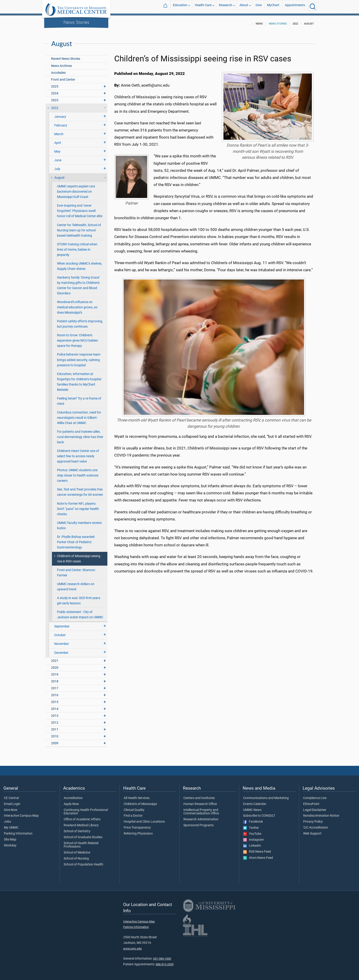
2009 (55, 740)
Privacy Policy (313, 819)
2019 (55, 672)
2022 (55, 105)
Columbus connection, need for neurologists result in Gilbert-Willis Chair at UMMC (79, 415)
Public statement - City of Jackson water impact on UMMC (80, 612)
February (61, 123)
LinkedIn (252, 843)
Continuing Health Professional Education (86, 809)
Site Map (10, 837)
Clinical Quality (134, 807)
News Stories (76, 22)
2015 (55, 699)
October (60, 632)
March (59, 131)
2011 (55, 727)
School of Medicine (77, 850)
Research (226, 7)
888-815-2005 (165, 962)
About (244, 7)
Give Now (11, 807)
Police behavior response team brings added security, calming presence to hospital (79, 357)
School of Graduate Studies (83, 835)
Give (259, 7)
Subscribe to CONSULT (259, 813)
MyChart (273, 7)
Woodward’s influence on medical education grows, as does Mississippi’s (77, 305)
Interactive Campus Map (21, 813)
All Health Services (137, 795)
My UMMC (11, 825)
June (58, 157)
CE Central (11, 795)
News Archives (61, 63)
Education (180, 7)
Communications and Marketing (266, 795)
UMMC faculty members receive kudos (79, 523)
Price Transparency (137, 825)
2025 (55, 84)
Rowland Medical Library (81, 823)
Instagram (253, 837)
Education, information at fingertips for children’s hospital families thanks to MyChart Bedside (79, 379)
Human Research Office (200, 801)
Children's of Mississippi (140, 801)
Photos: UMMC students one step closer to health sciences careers (78, 473)
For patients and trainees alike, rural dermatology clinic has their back (80, 434)
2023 (55, 97)
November (62, 641)
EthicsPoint (311, 801)
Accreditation (73, 795)
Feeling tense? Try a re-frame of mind (79, 398)
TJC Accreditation (316, 825)
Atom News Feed (258, 855)
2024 (55, 91)
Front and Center (63, 77)
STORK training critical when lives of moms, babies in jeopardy (77, 247)
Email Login (12, 801)
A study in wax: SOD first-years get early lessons (79, 598)
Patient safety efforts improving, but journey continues (80, 321)
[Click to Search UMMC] (313, 7)
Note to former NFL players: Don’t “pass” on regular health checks (78, 506)
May (57, 149)
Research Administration (201, 817)
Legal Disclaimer (315, 807)
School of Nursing (76, 856)
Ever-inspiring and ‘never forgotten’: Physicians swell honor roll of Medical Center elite (80, 208)
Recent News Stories (66, 56)
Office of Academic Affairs (82, 817)
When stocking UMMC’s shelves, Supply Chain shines (80, 263)
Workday (10, 843)
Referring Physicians (138, 831)
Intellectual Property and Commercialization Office (201, 809)
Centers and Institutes (199, 795)
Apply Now (71, 801)
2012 (55, 720)
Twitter (251, 825)
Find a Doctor (133, 813)
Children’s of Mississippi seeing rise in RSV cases (79, 556)
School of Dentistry (77, 829)
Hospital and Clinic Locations (144, 819)
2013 (55, 713)
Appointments (295, 7)
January (60, 114)
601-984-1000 (162, 956)
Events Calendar (255, 801)
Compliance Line (315, 795)
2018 (55, 679)
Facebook (253, 819)
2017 (55, 686)
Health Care (203, 7)
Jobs (7, 819)
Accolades (58, 70)
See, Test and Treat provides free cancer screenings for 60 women (80, 489)
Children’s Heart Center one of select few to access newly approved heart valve (78, 453)
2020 (55, 665)
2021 (55, 658)
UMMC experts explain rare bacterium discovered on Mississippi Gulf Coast (76, 189)
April (57, 140)
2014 (55, 706)
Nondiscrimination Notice (321, 813)
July (57, 166)
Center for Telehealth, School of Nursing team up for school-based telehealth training (79, 228)
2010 (55, 734)
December (61, 650)
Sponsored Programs (199, 823)
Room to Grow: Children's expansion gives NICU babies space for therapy (77, 338)
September (62, 624)
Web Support (312, 831)
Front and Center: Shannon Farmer (76, 570)
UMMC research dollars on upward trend (76, 584)
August (59, 175)
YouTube (252, 831)
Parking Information (18, 831)
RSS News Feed (257, 849)
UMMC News (252, 807)
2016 (55, 692)
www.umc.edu (132, 946)
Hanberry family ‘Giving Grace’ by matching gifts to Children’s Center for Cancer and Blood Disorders (78, 283)
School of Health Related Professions (81, 842)
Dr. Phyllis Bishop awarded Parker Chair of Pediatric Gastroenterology (76, 539)
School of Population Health (83, 862)
